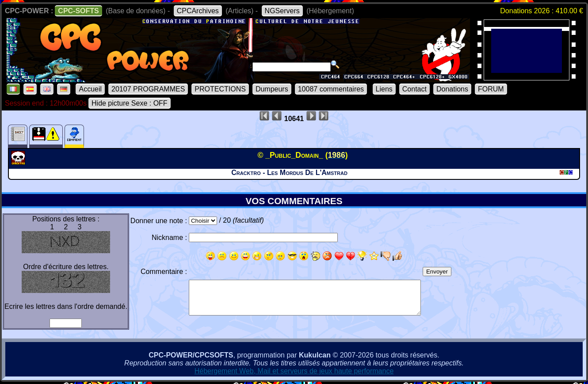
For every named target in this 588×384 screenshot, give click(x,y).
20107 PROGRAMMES (148, 89)
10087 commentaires (331, 89)
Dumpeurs (272, 89)
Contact (414, 89)
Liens (384, 89)
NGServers (282, 11)
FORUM (491, 89)
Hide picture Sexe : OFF (130, 103)
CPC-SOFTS (78, 11)
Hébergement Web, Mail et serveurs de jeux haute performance (294, 371)
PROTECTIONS (220, 89)
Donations (452, 89)
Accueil (90, 89)
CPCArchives (198, 11)
